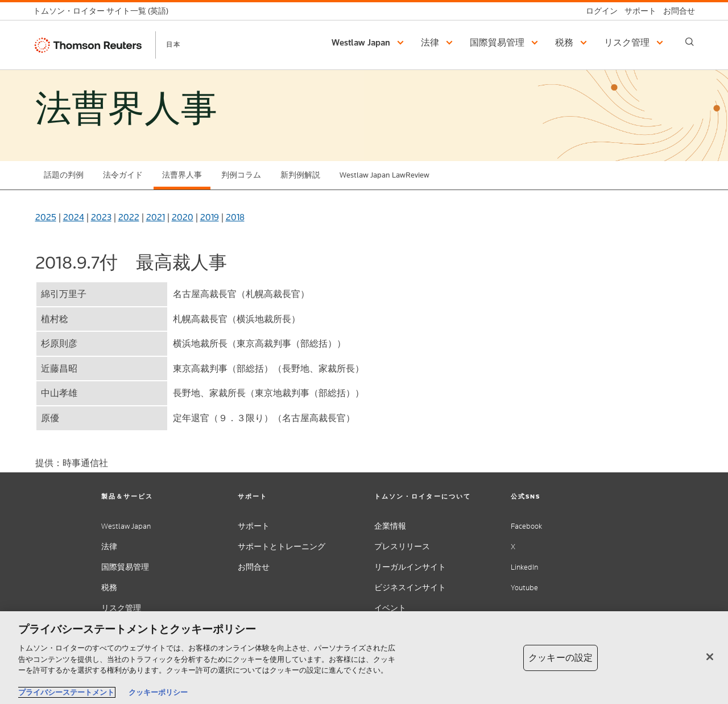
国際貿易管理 (125, 567)
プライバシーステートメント (66, 692)
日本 (173, 44)
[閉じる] (710, 657)
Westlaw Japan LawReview (384, 175)
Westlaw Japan (126, 526)
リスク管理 (121, 608)
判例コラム (241, 175)
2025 (46, 217)
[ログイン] (598, 11)
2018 (235, 217)
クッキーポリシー (158, 692)
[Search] (690, 42)
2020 (183, 217)
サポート (254, 526)
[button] (369, 43)
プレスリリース (402, 547)
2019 (210, 217)
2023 (101, 217)
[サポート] (637, 11)
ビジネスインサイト (410, 588)
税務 (109, 588)
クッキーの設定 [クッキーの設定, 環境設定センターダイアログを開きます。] (561, 658)
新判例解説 (300, 175)
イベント (390, 608)
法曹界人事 (182, 175)
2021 (156, 217)
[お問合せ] (676, 11)
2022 (129, 217)
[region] (364, 658)
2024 (74, 217)
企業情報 (390, 526)
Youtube (524, 588)
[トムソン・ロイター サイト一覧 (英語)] (104, 11)
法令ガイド (123, 175)
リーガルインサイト (410, 567)
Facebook (526, 526)
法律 (109, 547)
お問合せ (254, 567)
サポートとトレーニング (282, 547)
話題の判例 (64, 175)
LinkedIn (524, 567)
